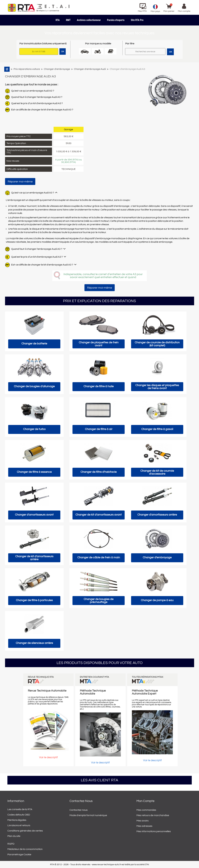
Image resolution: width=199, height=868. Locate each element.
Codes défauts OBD (19, 815)
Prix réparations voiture (27, 69)
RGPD (11, 844)
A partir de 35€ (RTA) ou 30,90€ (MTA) (68, 161)
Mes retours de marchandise (153, 815)
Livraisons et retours (19, 825)
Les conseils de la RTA (20, 809)
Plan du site (14, 836)
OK (170, 52)
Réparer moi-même (20, 182)
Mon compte (145, 801)
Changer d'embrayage (57, 69)
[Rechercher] (145, 52)
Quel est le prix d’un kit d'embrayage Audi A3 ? (37, 103)
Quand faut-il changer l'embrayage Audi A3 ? (37, 97)
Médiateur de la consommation (25, 849)
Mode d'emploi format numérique (88, 815)
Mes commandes (146, 810)
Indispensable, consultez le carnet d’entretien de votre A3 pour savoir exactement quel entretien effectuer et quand (103, 276)
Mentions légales (17, 820)
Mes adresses (144, 826)
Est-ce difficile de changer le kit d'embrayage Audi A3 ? (42, 110)
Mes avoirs (143, 821)
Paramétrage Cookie (19, 854)
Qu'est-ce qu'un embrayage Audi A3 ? (33, 91)
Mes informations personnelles (154, 831)
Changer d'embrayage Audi (90, 69)
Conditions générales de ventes (25, 831)
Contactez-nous (79, 810)
